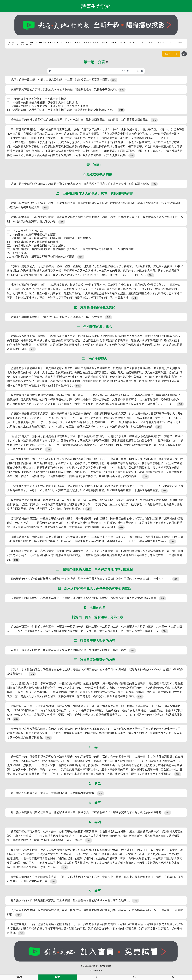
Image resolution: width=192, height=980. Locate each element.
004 (22, 42)
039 (180, 42)
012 (58, 42)
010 (49, 42)
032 (148, 42)
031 (144, 42)
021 (99, 42)
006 (31, 42)
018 (85, 42)
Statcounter (96, 970)
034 (158, 42)
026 (121, 42)
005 (27, 42)
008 (40, 42)
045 (31, 45)
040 (9, 45)
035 (162, 42)
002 (13, 42)
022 (103, 42)
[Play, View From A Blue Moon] (50, 71)
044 (27, 45)
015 (72, 42)
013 (63, 42)
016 (76, 42)
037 (171, 42)
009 (45, 42)
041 (13, 45)
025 (117, 42)
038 (176, 42)
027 (126, 42)
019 (90, 42)
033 (153, 42)
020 (94, 42)
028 (130, 42)
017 (81, 42)
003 (18, 42)
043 (22, 45)
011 (54, 42)
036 (166, 42)
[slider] (87, 71)
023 (108, 42)
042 (18, 45)
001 (9, 42)
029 (135, 42)
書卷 (19, 977)
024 (112, 42)
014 (67, 42)
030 (139, 42)
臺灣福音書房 (105, 966)
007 (36, 42)
